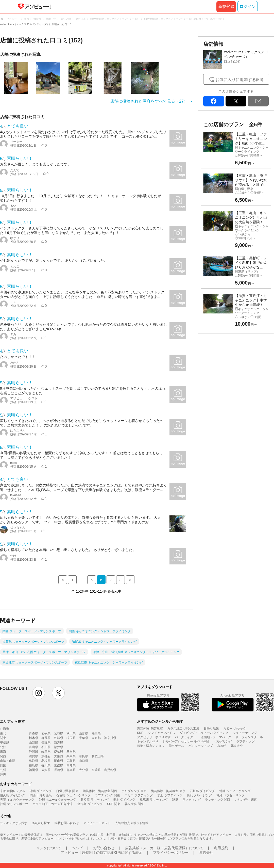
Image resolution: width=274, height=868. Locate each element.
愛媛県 (59, 765)
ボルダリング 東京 (134, 791)
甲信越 (5, 743)
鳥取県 (33, 761)
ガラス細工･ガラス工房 (183, 729)
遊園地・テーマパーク (216, 737)
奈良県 (83, 756)
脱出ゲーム (176, 746)
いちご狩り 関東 (246, 800)
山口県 (83, 761)
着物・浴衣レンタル (151, 746)
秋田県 (71, 733)
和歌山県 (98, 756)
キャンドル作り (148, 741)
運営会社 (206, 853)
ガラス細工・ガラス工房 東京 (53, 804)
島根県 (46, 761)
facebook (214, 101)
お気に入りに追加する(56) (239, 80)
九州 (3, 770)
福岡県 (33, 770)
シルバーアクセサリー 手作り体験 (186, 741)
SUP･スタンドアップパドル (156, 733)
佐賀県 (46, 770)
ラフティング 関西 (218, 800)
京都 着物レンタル (13, 791)
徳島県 (33, 765)
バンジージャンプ (201, 746)
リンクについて (49, 848)
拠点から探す (41, 823)
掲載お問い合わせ (67, 823)
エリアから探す (12, 721)
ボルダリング (223, 741)
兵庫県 (71, 756)
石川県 (46, 747)
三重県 (71, 752)
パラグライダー (185, 737)
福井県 (59, 747)
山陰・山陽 (8, 761)
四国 (3, 765)
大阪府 (59, 756)
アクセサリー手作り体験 (154, 737)
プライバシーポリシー (171, 853)
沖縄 (3, 775)
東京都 (96, 738)
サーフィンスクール (249, 737)
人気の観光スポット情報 (132, 823)
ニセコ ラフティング (139, 795)
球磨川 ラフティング (186, 800)
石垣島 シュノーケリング (73, 795)
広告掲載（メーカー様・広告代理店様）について (164, 848)
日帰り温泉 (211, 729)
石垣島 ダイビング (202, 791)
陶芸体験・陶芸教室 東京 (168, 791)
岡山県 (59, 761)
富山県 (33, 747)
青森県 (33, 733)
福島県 (96, 733)
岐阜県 (46, 752)
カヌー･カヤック (235, 729)
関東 (3, 738)
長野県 (46, 743)
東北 (3, 733)
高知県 (71, 765)
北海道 (5, 729)
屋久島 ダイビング (13, 795)
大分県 (83, 770)
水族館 (222, 746)
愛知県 (59, 752)
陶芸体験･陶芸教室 (150, 729)
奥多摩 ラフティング (95, 800)
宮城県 (59, 733)
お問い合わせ (104, 848)
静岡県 (33, 752)
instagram (39, 693)
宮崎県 (96, 770)
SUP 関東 (114, 804)
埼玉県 (71, 738)
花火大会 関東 (134, 804)
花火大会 (237, 746)
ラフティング (245, 741)
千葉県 (83, 738)
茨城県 (59, 738)
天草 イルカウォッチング (17, 800)
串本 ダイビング (124, 800)
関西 (3, 756)
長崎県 (59, 770)
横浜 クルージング (199, 795)
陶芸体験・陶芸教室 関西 (100, 791)
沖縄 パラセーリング (230, 795)
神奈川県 (110, 738)
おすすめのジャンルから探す (160, 721)
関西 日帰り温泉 (41, 795)
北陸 (3, 747)
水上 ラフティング (170, 795)
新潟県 (59, 743)
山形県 (83, 733)
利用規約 (221, 848)
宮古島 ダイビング (90, 804)
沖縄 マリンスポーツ (14, 804)
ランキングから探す (14, 823)
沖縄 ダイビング (41, 791)
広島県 (71, 761)
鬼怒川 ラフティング (154, 800)
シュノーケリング (245, 733)
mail (258, 101)
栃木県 (33, 738)
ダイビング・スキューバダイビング (204, 733)
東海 (3, 752)
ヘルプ (77, 848)
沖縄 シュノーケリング (235, 791)
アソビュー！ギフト (97, 823)
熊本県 (71, 770)
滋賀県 (33, 756)
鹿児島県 (110, 770)
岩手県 (46, 733)
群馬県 (46, 738)
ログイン (248, 6)
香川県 (46, 765)
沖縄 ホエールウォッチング (57, 800)
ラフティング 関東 (107, 795)
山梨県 (33, 743)
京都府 (46, 756)
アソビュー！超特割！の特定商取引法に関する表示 (101, 853)
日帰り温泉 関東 (67, 791)
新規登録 (226, 6)
